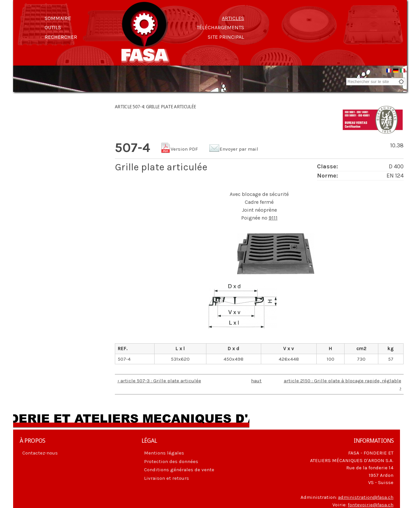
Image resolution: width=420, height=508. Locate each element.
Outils (53, 27)
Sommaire (58, 18)
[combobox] (376, 82)
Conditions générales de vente (179, 470)
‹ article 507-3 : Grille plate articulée (159, 381)
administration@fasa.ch (366, 497)
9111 (273, 218)
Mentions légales (164, 453)
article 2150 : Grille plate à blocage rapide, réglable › (343, 384)
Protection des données (171, 461)
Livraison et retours (167, 478)
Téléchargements (220, 27)
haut (256, 381)
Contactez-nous (40, 453)
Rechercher (61, 37)
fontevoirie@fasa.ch (371, 505)
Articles (233, 18)
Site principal (226, 37)
